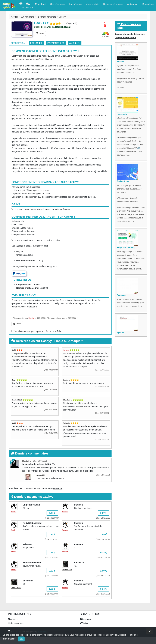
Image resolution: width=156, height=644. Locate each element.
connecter (58, 488)
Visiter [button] (40, 33)
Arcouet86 (41, 475)
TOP (22, 6)
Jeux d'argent (76, 4)
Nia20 (14, 423)
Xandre (31, 318)
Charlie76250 (17, 400)
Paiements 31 (56, 43)
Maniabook (41, 4)
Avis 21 (75, 43)
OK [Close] (21, 639)
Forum (29, 6)
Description (18, 43)
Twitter (84, 623)
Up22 (14, 350)
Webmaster (132, 4)
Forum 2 (36, 43)
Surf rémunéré (57, 4)
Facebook (85, 619)
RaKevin (66, 423)
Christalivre (68, 400)
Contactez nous (16, 623)
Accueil (14, 17)
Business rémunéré (113, 4)
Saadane (66, 380)
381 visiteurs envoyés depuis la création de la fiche (37, 331)
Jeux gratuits (93, 4)
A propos (13, 619)
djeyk (14, 380)
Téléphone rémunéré (46, 17)
